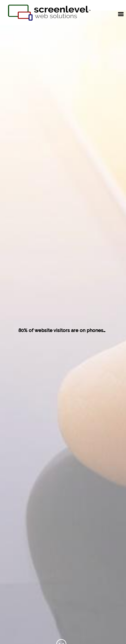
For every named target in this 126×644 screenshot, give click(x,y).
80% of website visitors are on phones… (62, 330)
